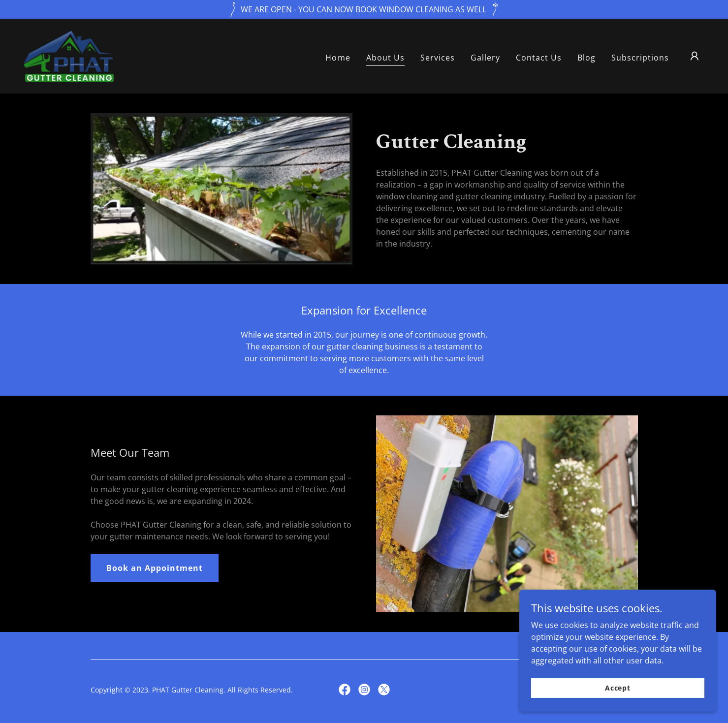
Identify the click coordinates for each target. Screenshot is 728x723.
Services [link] (438, 58)
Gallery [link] (485, 58)
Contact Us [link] (539, 58)
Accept (618, 688)
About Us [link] (385, 58)
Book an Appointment (155, 568)
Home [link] (338, 58)
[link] (69, 55)
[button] (695, 56)
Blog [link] (586, 58)
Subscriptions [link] (640, 58)
